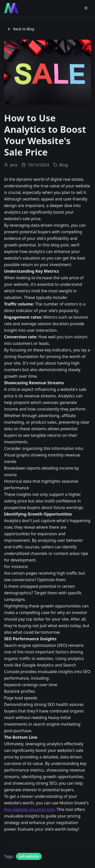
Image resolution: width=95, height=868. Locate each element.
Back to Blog (21, 29)
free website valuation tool (29, 809)
